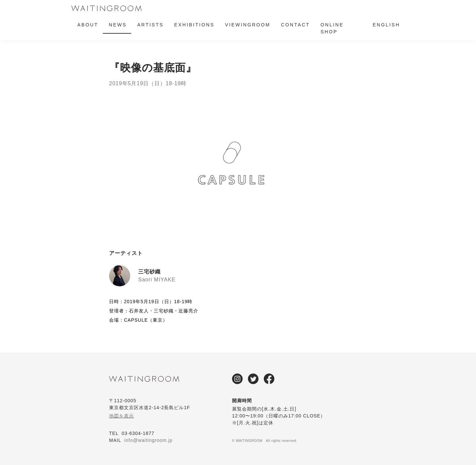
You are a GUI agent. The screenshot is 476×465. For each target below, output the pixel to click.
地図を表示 (121, 416)
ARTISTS (150, 25)
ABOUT (88, 25)
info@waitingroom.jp (148, 440)
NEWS (118, 25)
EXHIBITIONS (194, 25)
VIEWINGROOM (248, 25)
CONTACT (296, 25)
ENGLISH (386, 25)
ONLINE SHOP (332, 28)
